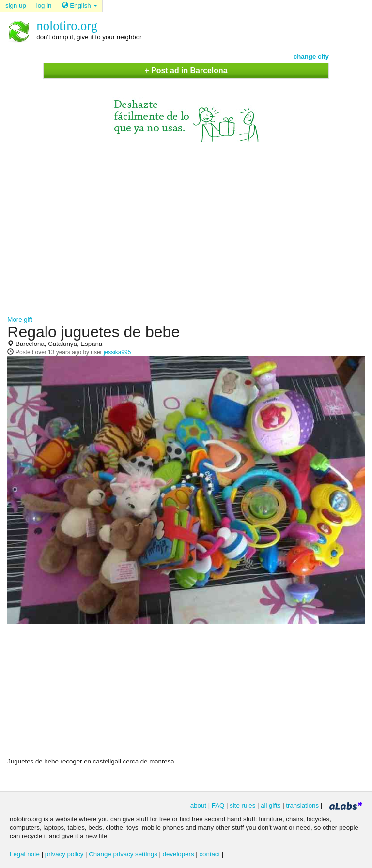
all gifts (271, 805)
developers (178, 854)
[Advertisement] (186, 224)
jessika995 (117, 352)
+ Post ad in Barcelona (186, 70)
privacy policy (64, 854)
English (80, 6)
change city (311, 56)
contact (209, 854)
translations (302, 805)
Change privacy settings (123, 854)
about (198, 805)
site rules (242, 805)
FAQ (218, 805)
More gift (20, 320)
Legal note (25, 854)
